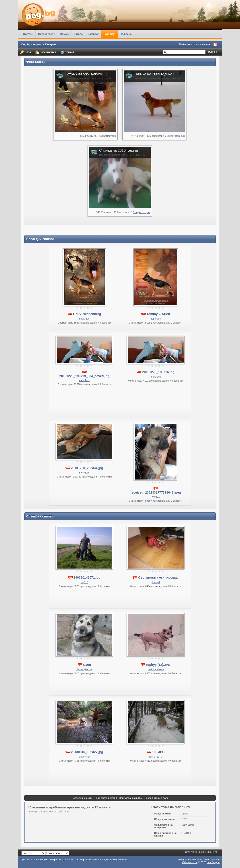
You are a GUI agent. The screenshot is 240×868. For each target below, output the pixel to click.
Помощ (65, 34)
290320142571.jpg (87, 577)
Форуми (28, 34)
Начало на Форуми (38, 860)
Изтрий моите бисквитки (64, 860)
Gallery (110, 34)
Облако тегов (190, 862)
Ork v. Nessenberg (87, 314)
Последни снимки (82, 798)
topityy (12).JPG (158, 665)
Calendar (93, 34)
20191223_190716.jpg (158, 372)
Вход (26, 52)
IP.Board (196, 860)
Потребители (47, 34)
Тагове (78, 34)
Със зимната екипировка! (158, 577)
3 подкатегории (176, 136)
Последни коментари (156, 798)
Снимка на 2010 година (118, 151)
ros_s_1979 (156, 757)
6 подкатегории (142, 212)
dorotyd (156, 582)
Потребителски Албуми (84, 74)
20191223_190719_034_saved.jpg (84, 376)
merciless (84, 380)
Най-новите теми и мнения (195, 44)
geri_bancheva (156, 669)
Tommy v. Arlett (158, 314)
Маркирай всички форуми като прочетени (104, 860)
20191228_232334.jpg (87, 468)
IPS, (215, 860)
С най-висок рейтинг (105, 798)
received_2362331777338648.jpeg (156, 492)
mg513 (84, 582)
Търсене (126, 34)
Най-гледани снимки (131, 798)
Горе (23, 860)
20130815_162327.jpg (87, 752)
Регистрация (46, 52)
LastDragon (213, 862)
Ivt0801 (156, 497)
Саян (87, 665)
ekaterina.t (84, 757)
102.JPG (158, 752)
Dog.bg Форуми (31, 44)
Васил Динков (84, 669)
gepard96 (84, 319)
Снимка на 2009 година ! (154, 74)
